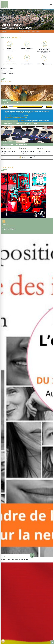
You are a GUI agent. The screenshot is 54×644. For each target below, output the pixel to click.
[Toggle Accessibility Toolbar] (3, 641)
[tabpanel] (27, 19)
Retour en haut (52, 641)
